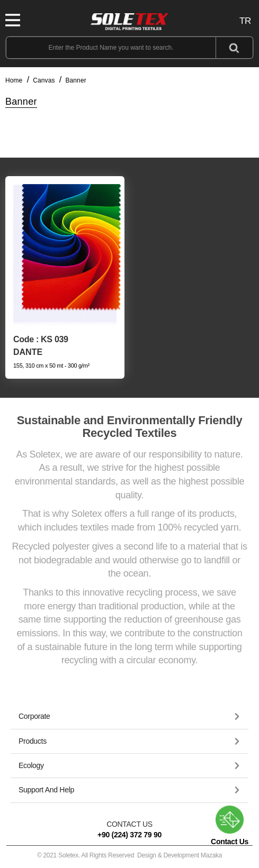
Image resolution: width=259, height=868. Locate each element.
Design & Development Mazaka (180, 855)
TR (245, 21)
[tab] (129, 717)
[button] (129, 716)
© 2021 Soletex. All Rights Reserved (129, 855)
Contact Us (230, 826)
